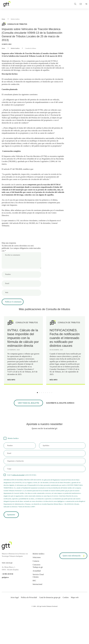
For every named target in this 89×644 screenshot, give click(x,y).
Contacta (36, 585)
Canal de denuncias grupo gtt (50, 621)
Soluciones (37, 581)
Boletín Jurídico (15, 19)
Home (3, 19)
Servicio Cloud (38, 598)
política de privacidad (18, 497)
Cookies (66, 621)
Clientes (36, 601)
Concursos (36, 589)
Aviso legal (15, 621)
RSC (34, 604)
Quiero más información (74, 580)
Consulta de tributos (31, 48)
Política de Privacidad (29, 621)
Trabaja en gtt (38, 591)
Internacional (37, 608)
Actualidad (37, 595)
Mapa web (75, 621)
